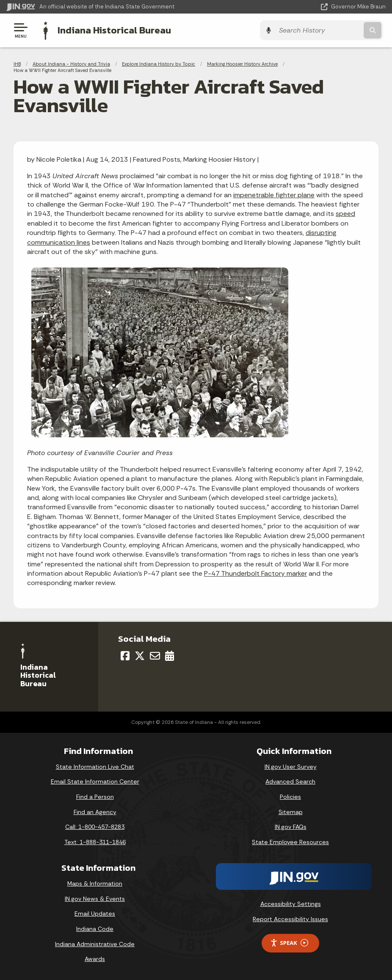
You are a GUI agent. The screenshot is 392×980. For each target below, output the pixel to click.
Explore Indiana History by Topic (159, 63)
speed (345, 214)
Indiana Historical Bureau (112, 30)
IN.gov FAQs (291, 826)
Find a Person (95, 796)
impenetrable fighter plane (274, 195)
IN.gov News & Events (95, 898)
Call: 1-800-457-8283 (95, 826)
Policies (290, 796)
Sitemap (291, 812)
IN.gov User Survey (291, 766)
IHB (17, 63)
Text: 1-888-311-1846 (95, 842)
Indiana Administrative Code (95, 944)
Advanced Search (290, 781)
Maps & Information (95, 883)
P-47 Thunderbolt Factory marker (255, 573)
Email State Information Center (95, 781)
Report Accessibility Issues (290, 919)
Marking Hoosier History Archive (242, 63)
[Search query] (329, 30)
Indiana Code (95, 928)
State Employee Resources (290, 842)
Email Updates (95, 914)
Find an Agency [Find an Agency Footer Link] (95, 812)
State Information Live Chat (95, 766)
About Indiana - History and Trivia (71, 63)
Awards (95, 958)
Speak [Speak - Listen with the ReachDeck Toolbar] (289, 943)
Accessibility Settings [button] (291, 904)
